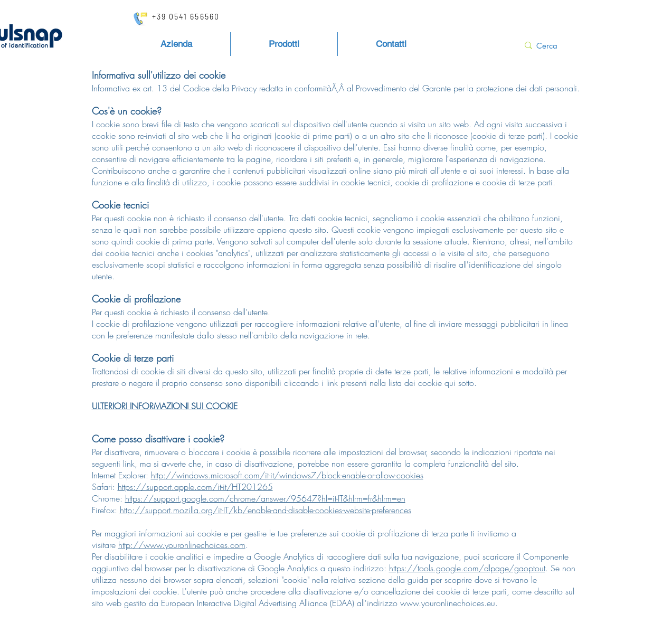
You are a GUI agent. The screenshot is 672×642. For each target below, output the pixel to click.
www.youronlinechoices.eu (448, 603)
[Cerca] (552, 45)
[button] (284, 44)
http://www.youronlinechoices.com (182, 545)
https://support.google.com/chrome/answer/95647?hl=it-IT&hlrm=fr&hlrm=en (265, 498)
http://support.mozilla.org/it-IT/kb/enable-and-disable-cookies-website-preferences (266, 510)
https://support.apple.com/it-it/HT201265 (195, 487)
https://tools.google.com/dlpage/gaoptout (467, 568)
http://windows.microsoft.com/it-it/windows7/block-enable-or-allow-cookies (287, 475)
